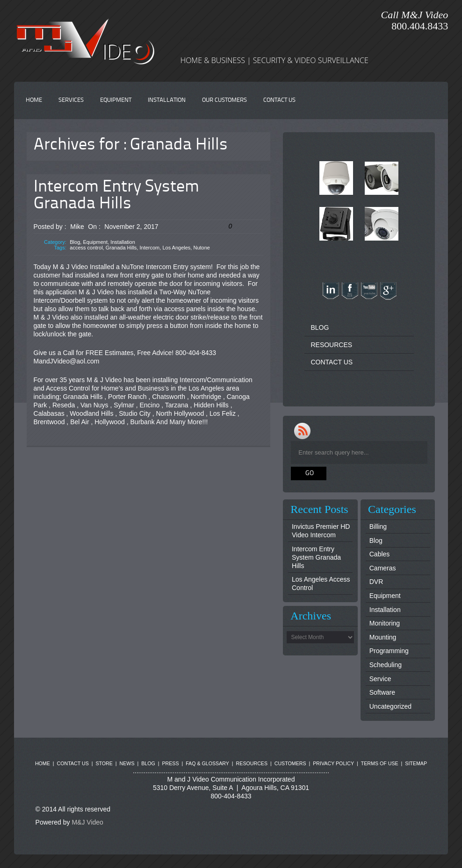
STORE (104, 763)
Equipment (95, 242)
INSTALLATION (167, 100)
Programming (389, 651)
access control (86, 248)
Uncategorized (390, 706)
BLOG (320, 327)
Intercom (149, 248)
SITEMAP (416, 763)
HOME (34, 100)
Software (382, 692)
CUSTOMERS (290, 763)
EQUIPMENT (116, 100)
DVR (376, 582)
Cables (380, 554)
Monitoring (385, 623)
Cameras (383, 568)
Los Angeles (176, 248)
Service (380, 679)
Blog (75, 242)
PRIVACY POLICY (333, 763)
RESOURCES (331, 345)
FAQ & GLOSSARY (207, 763)
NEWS (127, 763)
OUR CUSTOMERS (224, 100)
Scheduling (386, 665)
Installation (123, 242)
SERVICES (71, 100)
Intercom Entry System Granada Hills (116, 196)
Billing (378, 526)
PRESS (170, 763)
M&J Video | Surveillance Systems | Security (226, 39)
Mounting (383, 637)
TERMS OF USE (380, 763)
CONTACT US (279, 100)
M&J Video (87, 822)
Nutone (201, 248)
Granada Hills (121, 248)
